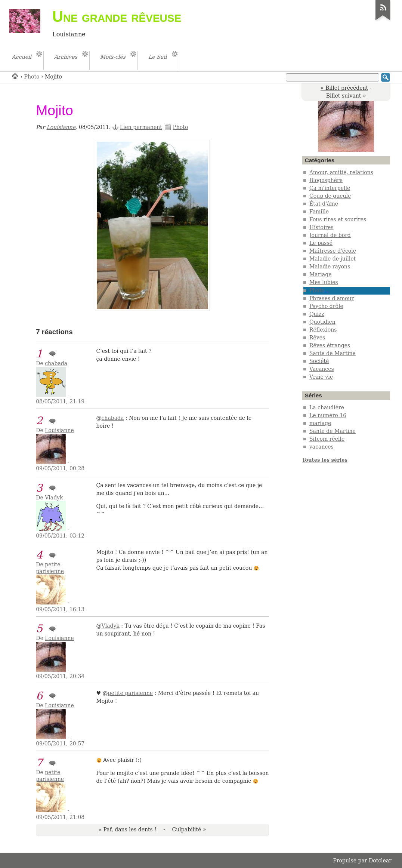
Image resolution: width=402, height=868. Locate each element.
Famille (319, 212)
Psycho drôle (326, 306)
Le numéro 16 (328, 415)
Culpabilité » (189, 829)
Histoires (321, 227)
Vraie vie (321, 377)
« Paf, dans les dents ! (127, 829)
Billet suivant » (346, 96)
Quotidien (322, 322)
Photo (32, 77)
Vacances (322, 369)
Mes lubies (324, 282)
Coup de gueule (330, 196)
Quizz (317, 314)
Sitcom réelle (327, 439)
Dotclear (380, 861)
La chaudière (327, 407)
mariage (320, 423)
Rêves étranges (330, 345)
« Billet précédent (344, 88)
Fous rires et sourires (338, 219)
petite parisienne (50, 568)
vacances (321, 447)
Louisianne (61, 127)
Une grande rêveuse (117, 16)
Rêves (317, 338)
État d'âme (324, 204)
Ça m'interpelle (330, 188)
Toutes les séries (325, 460)
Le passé (321, 243)
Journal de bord (330, 235)
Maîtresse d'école (333, 251)
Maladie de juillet (333, 259)
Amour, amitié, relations (341, 172)
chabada (56, 363)
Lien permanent (141, 127)
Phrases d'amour (332, 298)
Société (319, 361)
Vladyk (54, 498)
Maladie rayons (330, 267)
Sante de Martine (333, 353)
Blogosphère (326, 180)
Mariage (321, 274)
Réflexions (323, 330)
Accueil (15, 76)
